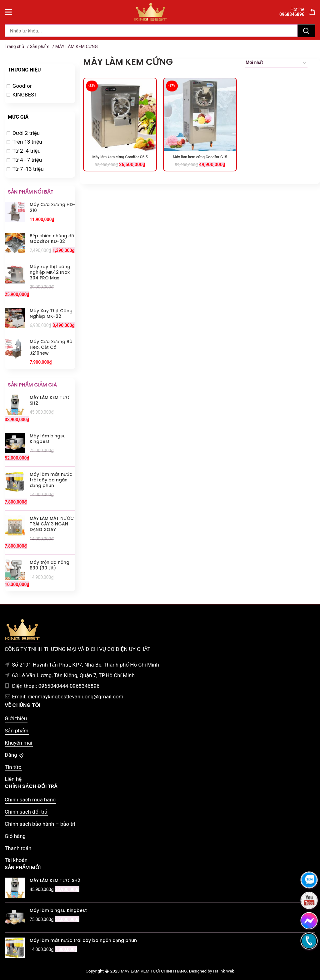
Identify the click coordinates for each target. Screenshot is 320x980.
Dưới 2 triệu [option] (26, 133)
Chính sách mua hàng (30, 800)
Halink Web (224, 971)
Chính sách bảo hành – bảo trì (40, 824)
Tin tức (13, 767)
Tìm (306, 31)
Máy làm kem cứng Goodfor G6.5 (120, 157)
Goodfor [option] (22, 86)
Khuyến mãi (18, 743)
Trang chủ (14, 47)
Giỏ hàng (15, 836)
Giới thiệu (16, 718)
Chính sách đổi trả (26, 812)
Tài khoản (16, 860)
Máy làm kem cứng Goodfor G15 (200, 157)
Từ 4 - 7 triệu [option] (27, 160)
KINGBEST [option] (25, 95)
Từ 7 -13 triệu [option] (28, 169)
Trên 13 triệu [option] (27, 142)
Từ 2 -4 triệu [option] (27, 151)
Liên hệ (13, 779)
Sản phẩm (40, 47)
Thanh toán (18, 848)
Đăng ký (14, 755)
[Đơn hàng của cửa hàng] (276, 64)
